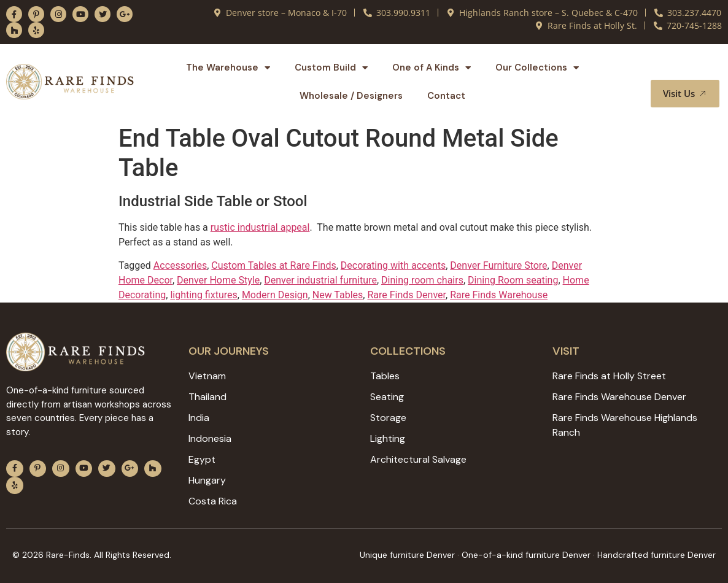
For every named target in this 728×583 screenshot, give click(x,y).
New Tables (338, 295)
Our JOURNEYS (229, 351)
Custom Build (331, 68)
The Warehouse (228, 68)
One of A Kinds (432, 68)
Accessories (180, 265)
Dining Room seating (513, 280)
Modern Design (275, 295)
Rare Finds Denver (406, 295)
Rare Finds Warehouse (499, 295)
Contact (446, 96)
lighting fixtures (203, 295)
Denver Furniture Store (498, 265)
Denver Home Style (218, 280)
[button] (695, 68)
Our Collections (537, 68)
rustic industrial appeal (260, 227)
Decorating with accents (393, 265)
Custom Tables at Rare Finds (273, 265)
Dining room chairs (422, 280)
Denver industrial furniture (320, 280)
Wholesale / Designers (351, 96)
